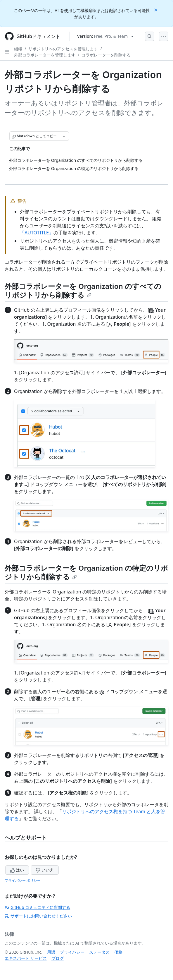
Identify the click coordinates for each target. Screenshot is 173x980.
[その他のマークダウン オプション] (64, 136)
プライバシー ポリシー (23, 880)
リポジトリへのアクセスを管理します (63, 49)
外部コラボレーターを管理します (45, 55)
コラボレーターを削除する (106, 55)
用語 (51, 952)
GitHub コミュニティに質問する (37, 907)
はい (17, 870)
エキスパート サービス (26, 958)
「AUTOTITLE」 (37, 233)
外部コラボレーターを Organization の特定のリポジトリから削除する (86, 572)
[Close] (156, 10)
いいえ (45, 870)
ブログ (58, 958)
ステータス (99, 952)
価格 (118, 952)
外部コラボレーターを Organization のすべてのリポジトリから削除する (83, 290)
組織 (18, 49)
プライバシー (72, 952)
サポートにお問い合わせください (38, 916)
